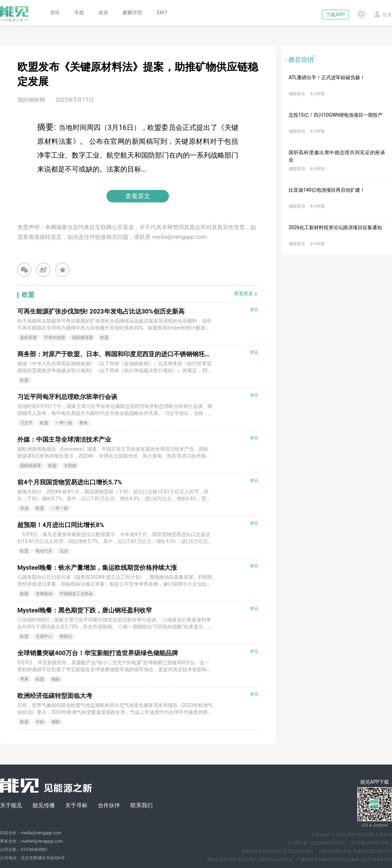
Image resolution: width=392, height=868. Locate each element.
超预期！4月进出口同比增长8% (61, 525)
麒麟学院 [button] (133, 12)
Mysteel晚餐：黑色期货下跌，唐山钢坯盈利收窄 (85, 610)
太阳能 (70, 466)
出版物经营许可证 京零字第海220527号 (355, 851)
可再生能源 (54, 337)
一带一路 (64, 423)
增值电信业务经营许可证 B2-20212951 (277, 851)
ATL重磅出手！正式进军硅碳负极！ (327, 77)
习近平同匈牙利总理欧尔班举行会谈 (67, 397)
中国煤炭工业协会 (76, 594)
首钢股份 (44, 594)
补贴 (40, 722)
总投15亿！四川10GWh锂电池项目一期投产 (336, 115)
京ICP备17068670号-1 (371, 843)
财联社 (66, 636)
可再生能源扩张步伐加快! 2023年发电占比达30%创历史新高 (101, 311)
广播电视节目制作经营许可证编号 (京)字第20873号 (344, 860)
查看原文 (138, 196)
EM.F (162, 12)
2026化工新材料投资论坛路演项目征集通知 (335, 227)
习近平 (26, 423)
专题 (79, 12)
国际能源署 (83, 337)
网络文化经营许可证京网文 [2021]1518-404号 (250, 860)
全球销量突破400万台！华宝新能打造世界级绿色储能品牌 (98, 653)
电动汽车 (44, 551)
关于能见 (11, 805)
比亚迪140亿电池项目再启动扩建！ (327, 190)
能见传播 (44, 805)
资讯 (55, 12)
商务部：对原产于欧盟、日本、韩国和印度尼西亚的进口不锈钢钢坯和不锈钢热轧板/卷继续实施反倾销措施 (165, 354)
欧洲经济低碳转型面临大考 (55, 696)
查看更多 (246, 294)
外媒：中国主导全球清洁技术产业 (64, 439)
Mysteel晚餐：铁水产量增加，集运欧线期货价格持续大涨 (97, 567)
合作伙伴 (109, 805)
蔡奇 (84, 423)
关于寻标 (76, 805)
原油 (24, 508)
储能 (56, 679)
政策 (103, 12)
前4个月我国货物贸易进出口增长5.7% (70, 482)
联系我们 (142, 805)
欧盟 (104, 337)
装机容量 (28, 337)
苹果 (24, 679)
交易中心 (44, 636)
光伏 (64, 551)
